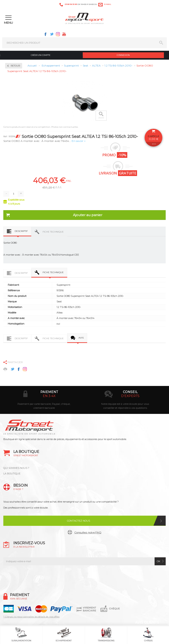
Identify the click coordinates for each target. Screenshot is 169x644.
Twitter (52, 34)
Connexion (123, 55)
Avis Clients (147, 622)
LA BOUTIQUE (12, 474)
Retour (15, 66)
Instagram (58, 34)
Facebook (45, 34)
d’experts (130, 396)
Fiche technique (53, 232)
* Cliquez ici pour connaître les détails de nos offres (31, 617)
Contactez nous (79, 521)
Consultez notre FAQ (88, 532)
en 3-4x (49, 396)
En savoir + (79, 141)
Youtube (64, 34)
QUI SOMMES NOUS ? (16, 468)
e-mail (108, 4)
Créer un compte (41, 55)
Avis (81, 338)
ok (159, 561)
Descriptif (21, 231)
